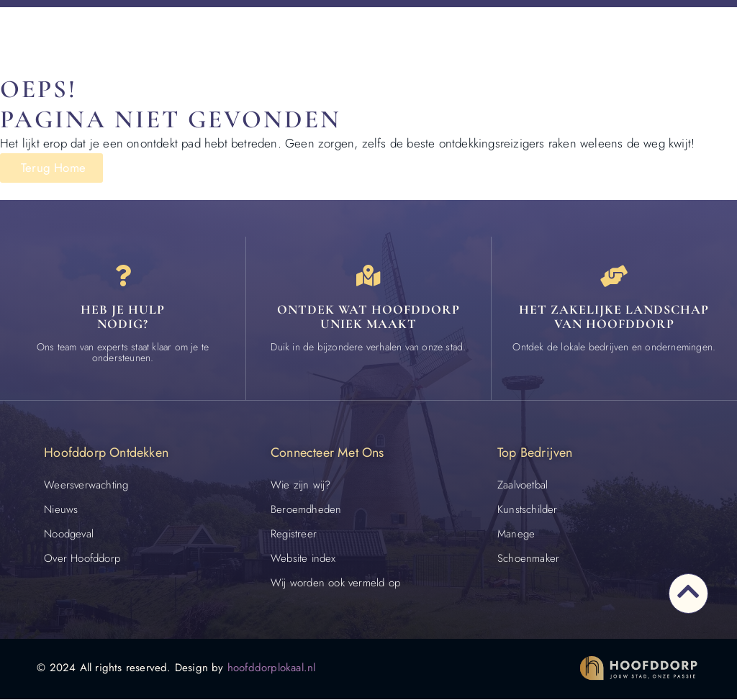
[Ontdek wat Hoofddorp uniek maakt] (368, 276)
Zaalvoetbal (523, 485)
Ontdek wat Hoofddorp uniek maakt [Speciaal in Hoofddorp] (368, 317)
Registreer (294, 534)
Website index (303, 558)
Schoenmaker (528, 558)
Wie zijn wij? (301, 485)
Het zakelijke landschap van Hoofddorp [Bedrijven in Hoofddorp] (614, 317)
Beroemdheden (306, 509)
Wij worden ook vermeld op (335, 583)
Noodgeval (69, 534)
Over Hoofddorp (82, 558)
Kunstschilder (528, 509)
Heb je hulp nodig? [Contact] (123, 317)
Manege (516, 534)
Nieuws (61, 509)
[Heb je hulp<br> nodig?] (123, 276)
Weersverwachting (86, 485)
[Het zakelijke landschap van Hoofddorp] (614, 276)
